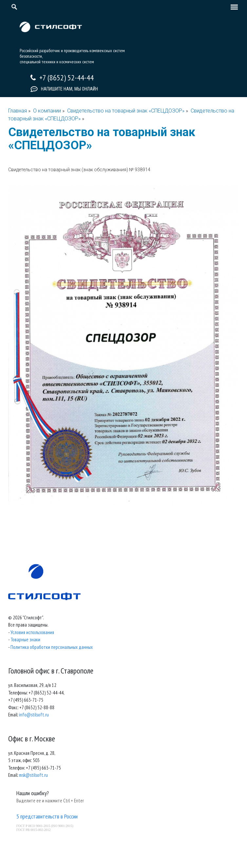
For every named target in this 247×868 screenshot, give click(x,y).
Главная (18, 111)
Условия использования (32, 632)
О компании (47, 111)
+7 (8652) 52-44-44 (66, 78)
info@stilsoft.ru (34, 715)
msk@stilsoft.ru (33, 775)
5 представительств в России (47, 816)
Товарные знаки (25, 640)
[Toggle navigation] (233, 8)
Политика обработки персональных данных (52, 647)
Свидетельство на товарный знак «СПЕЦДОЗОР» (126, 111)
